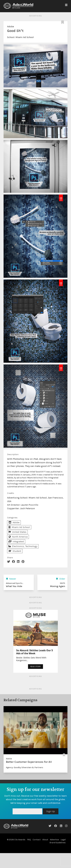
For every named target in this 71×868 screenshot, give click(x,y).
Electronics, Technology (23, 546)
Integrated (16, 541)
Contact (37, 840)
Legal (63, 840)
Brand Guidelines (58, 843)
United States (17, 532)
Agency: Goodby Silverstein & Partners (25, 767)
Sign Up (51, 811)
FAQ (29, 840)
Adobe (11, 26)
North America (18, 537)
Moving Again (58, 586)
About (45, 840)
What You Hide (14, 586)
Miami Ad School (25, 37)
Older (61, 579)
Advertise (54, 840)
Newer (11, 579)
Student (15, 551)
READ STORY (35, 667)
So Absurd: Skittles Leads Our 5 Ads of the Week (35, 652)
